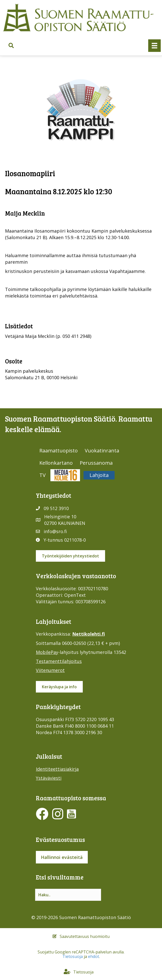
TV (43, 475)
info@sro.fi (55, 531)
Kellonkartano (56, 463)
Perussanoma (96, 463)
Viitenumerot (50, 670)
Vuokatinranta (102, 451)
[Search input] (68, 895)
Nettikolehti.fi (89, 634)
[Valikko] (154, 46)
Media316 (65, 475)
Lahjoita (99, 475)
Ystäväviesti (49, 778)
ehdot (94, 956)
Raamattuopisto (59, 451)
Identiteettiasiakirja (57, 769)
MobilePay (47, 652)
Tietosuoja (73, 956)
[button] (11, 46)
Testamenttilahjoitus (59, 661)
